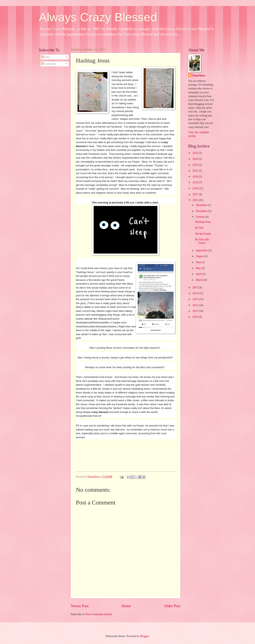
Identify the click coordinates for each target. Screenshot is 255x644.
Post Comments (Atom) (99, 614)
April (199, 274)
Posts (46, 57)
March (200, 280)
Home (126, 606)
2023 (196, 165)
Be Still (199, 228)
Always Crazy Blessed (98, 17)
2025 (196, 153)
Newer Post (80, 606)
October (201, 217)
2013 (196, 299)
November (202, 211)
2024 (196, 159)
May (199, 268)
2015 (196, 287)
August (200, 256)
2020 (196, 177)
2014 (196, 293)
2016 (196, 200)
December (202, 205)
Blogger (144, 636)
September (202, 250)
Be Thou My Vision (202, 241)
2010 (196, 317)
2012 (196, 305)
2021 (196, 171)
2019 (196, 182)
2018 (196, 188)
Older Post (172, 606)
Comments (49, 64)
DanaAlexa (199, 76)
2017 (196, 194)
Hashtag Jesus (203, 222)
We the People (203, 234)
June (199, 262)
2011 (196, 311)
